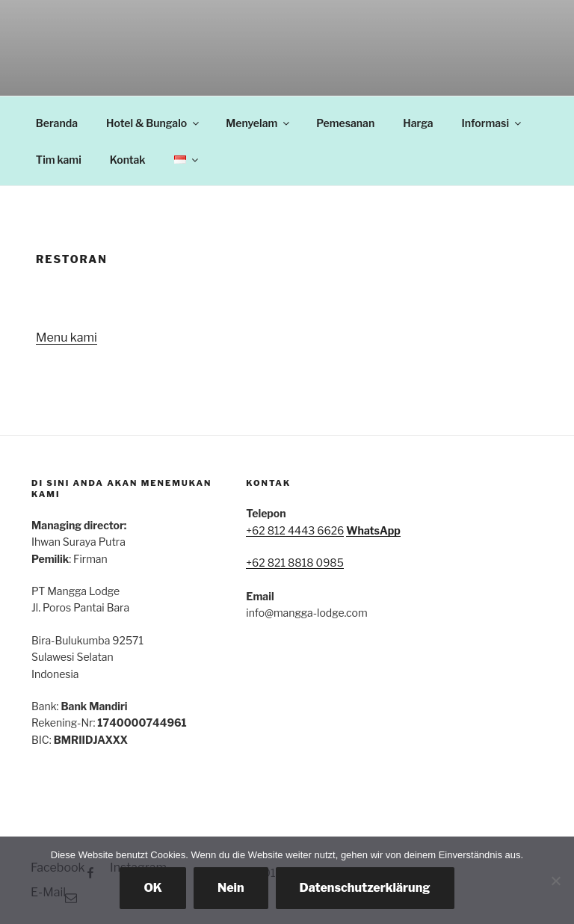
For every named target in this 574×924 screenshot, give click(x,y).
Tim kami (59, 160)
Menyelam (259, 123)
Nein (231, 888)
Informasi (493, 123)
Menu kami (67, 338)
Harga (418, 123)
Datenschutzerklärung (365, 888)
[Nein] (555, 881)
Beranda (57, 123)
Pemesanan (345, 123)
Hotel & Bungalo (154, 123)
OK (153, 888)
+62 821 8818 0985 (295, 563)
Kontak (128, 160)
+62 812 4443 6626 (295, 530)
